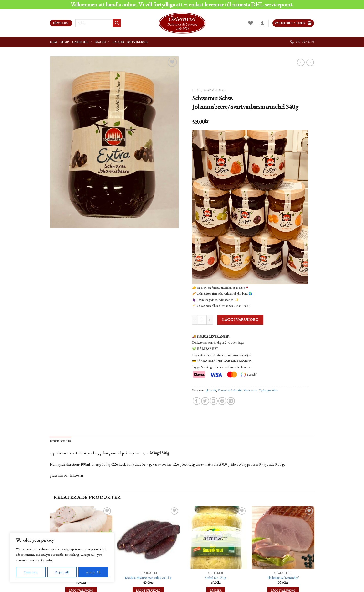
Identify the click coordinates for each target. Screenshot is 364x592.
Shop (64, 42)
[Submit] (117, 23)
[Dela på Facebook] (196, 401)
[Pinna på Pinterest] (222, 401)
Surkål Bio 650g (216, 578)
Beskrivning (61, 441)
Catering (82, 42)
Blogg (102, 42)
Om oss (118, 42)
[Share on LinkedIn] (231, 401)
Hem (54, 42)
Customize (31, 572)
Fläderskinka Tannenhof (283, 578)
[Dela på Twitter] (205, 401)
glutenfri (211, 390)
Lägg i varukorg (240, 320)
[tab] (61, 441)
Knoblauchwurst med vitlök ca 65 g (148, 578)
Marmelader (215, 90)
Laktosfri (236, 390)
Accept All (93, 572)
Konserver (224, 390)
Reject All (62, 572)
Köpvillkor (138, 42)
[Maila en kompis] (213, 401)
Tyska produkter (269, 390)
